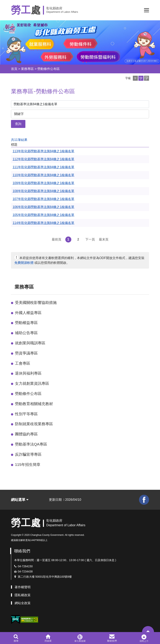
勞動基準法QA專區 (31, 444)
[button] (147, 10)
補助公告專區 (26, 333)
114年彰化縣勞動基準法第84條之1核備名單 (43, 223)
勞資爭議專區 (26, 353)
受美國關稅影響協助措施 (36, 303)
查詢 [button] (18, 124)
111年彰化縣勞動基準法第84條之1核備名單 (43, 167)
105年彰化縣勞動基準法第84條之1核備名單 (43, 215)
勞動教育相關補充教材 (34, 404)
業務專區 (27, 69)
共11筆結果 (19, 140)
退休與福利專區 (28, 373)
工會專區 (23, 363)
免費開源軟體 (24, 263)
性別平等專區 (26, 414)
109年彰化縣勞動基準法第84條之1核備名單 (43, 183)
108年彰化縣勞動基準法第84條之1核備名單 (43, 191)
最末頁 (104, 239)
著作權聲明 (23, 587)
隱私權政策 (23, 595)
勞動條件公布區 (49, 69)
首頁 (14, 69)
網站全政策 (23, 603)
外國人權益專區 (28, 313)
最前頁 (57, 239)
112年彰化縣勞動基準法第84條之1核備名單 (43, 159)
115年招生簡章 (28, 465)
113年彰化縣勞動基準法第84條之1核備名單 (43, 151)
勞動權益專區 (26, 323)
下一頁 (90, 239)
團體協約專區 (26, 434)
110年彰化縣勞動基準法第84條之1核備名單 (43, 175)
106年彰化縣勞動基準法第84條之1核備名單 (43, 207)
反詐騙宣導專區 (28, 454)
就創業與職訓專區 (30, 343)
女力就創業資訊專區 (32, 383)
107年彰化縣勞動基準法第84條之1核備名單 (43, 199)
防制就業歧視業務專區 (34, 424)
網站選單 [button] (20, 500)
